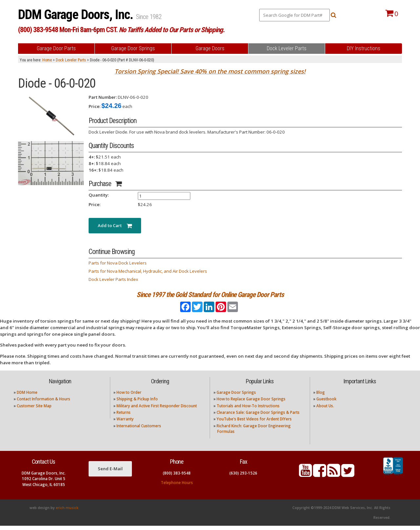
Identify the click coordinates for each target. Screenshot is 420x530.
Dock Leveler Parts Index (113, 279)
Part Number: (103, 97)
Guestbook (326, 403)
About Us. (325, 410)
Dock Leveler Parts (71, 60)
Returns (124, 417)
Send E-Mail (110, 473)
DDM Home (27, 397)
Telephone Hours (177, 487)
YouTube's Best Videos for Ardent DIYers (254, 424)
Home (47, 60)
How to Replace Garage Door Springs (251, 403)
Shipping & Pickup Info (137, 403)
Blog (321, 397)
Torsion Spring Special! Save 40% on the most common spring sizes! (210, 71)
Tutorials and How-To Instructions (248, 410)
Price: (94, 106)
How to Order (129, 397)
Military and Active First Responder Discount (157, 410)
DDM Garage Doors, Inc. (77, 15)
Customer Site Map (34, 410)
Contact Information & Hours (43, 403)
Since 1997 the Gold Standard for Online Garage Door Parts (210, 295)
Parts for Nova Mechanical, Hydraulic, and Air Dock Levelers (148, 271)
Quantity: (99, 195)
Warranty (125, 424)
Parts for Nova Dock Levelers (118, 263)
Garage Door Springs (236, 397)
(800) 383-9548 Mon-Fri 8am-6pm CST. (121, 30)
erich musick (67, 512)
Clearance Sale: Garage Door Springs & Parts (258, 417)
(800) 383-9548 (177, 477)
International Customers (139, 430)
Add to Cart (115, 225)
